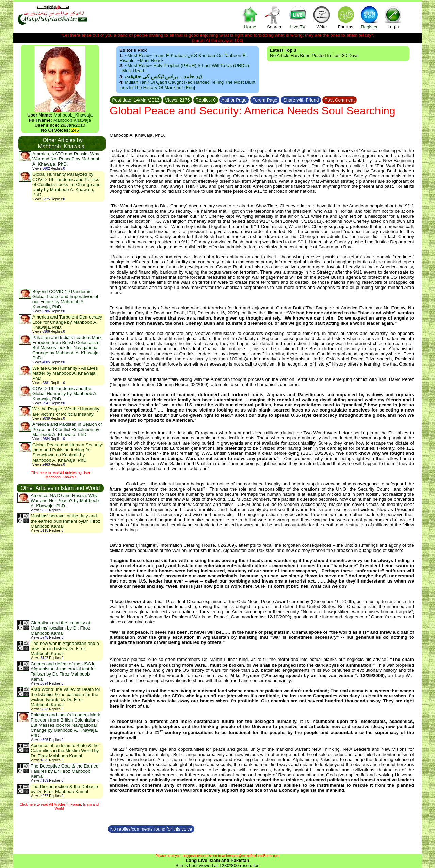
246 (75, 130)
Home (250, 17)
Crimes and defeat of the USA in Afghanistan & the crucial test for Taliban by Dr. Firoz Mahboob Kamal (63, 671)
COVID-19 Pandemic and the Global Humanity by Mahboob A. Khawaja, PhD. (65, 394)
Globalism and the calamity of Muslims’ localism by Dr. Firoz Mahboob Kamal (60, 628)
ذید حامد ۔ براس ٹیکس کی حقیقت (164, 76)
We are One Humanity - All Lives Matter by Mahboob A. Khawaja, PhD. (65, 373)
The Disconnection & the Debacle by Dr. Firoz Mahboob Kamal (64, 789)
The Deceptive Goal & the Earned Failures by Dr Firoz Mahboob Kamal (65, 771)
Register (369, 17)
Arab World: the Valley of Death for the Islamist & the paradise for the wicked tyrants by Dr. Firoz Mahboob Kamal (66, 697)
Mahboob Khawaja (72, 120)
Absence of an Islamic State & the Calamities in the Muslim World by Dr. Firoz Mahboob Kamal (65, 751)
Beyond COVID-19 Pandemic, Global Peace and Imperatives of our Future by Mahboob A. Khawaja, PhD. (65, 299)
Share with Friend (301, 100)
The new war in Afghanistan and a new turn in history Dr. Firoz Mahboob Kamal (65, 648)
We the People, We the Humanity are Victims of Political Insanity (66, 412)
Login (393, 17)
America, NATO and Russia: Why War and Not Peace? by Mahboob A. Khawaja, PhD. (66, 159)
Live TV (298, 17)
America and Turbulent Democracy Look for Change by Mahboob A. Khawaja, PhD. (67, 322)
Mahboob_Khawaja (73, 115)
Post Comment (340, 100)
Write (322, 17)
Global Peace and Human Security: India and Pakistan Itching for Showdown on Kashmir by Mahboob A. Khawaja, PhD (68, 452)
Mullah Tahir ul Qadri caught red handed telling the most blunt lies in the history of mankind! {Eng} (187, 85)
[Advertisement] (62, 245)
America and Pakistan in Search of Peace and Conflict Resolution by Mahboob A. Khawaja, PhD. (67, 429)
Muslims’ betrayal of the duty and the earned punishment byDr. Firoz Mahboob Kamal (65, 521)
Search (274, 17)
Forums (345, 17)
